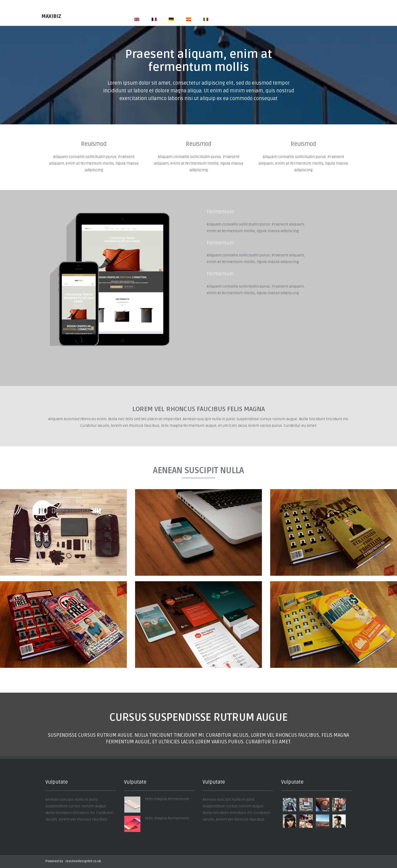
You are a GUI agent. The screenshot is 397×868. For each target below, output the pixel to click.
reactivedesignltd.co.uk (83, 861)
